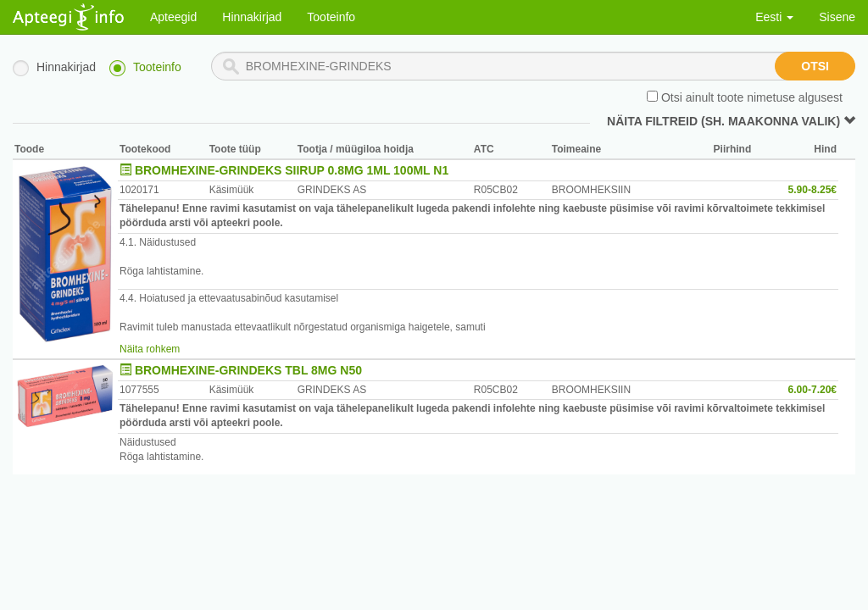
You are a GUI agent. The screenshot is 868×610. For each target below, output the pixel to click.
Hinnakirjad (252, 17)
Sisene (837, 17)
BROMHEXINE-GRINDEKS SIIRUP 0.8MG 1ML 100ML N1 (292, 170)
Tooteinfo (331, 17)
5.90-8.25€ (812, 190)
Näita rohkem (150, 349)
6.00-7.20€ (812, 390)
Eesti (774, 17)
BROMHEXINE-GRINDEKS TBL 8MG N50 (248, 370)
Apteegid (173, 17)
